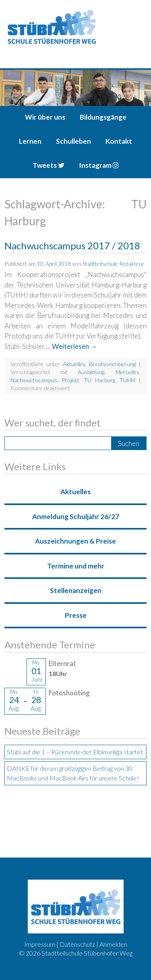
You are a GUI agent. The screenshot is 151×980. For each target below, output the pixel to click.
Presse (76, 615)
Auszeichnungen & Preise (75, 541)
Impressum (40, 944)
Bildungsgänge (103, 117)
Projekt (70, 380)
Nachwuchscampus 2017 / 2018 (72, 246)
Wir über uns (45, 117)
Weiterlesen (74, 346)
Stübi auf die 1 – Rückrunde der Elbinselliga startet (75, 752)
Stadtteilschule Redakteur (114, 264)
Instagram (99, 165)
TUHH (127, 380)
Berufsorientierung (112, 364)
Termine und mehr (76, 566)
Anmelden (113, 944)
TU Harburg (99, 380)
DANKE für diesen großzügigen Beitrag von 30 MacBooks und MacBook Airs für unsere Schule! (73, 773)
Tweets (49, 165)
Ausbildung (91, 372)
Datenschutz (77, 944)
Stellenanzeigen (76, 590)
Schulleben (73, 141)
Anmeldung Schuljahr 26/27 (76, 516)
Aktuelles (74, 364)
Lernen (30, 141)
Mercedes (127, 372)
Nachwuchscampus (34, 380)
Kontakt (119, 141)
